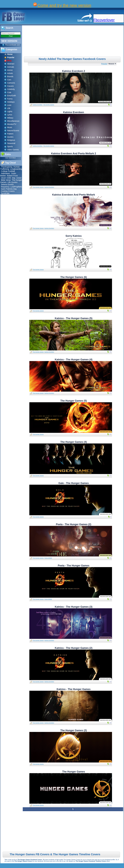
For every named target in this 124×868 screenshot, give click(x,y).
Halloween (5, 173)
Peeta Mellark (48, 558)
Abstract (11, 64)
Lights (10, 111)
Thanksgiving (7, 167)
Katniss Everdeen (38, 105)
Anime (10, 70)
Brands (10, 76)
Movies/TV (12, 124)
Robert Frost (12, 176)
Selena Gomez (7, 184)
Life (9, 108)
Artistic (10, 73)
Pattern (10, 134)
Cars (9, 80)
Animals (11, 67)
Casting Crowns (8, 191)
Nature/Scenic (13, 131)
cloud (3, 178)
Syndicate (5, 193)
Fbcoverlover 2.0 (12, 45)
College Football (8, 171)
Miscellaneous (13, 121)
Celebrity (11, 89)
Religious (11, 140)
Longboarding (16, 169)
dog (14, 178)
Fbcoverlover (104, 20)
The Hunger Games (49, 105)
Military (10, 118)
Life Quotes (13, 182)
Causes (10, 86)
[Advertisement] (73, 41)
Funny (10, 99)
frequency (5, 187)
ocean (19, 178)
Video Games (13, 150)
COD (9, 178)
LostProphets (16, 187)
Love (9, 105)
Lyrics (10, 115)
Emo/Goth (12, 96)
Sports (10, 146)
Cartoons (11, 83)
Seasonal (11, 143)
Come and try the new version (64, 5)
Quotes (10, 137)
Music (10, 127)
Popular (104, 64)
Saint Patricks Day (9, 189)
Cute (9, 92)
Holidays (11, 102)
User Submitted (10, 158)
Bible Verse (6, 180)
